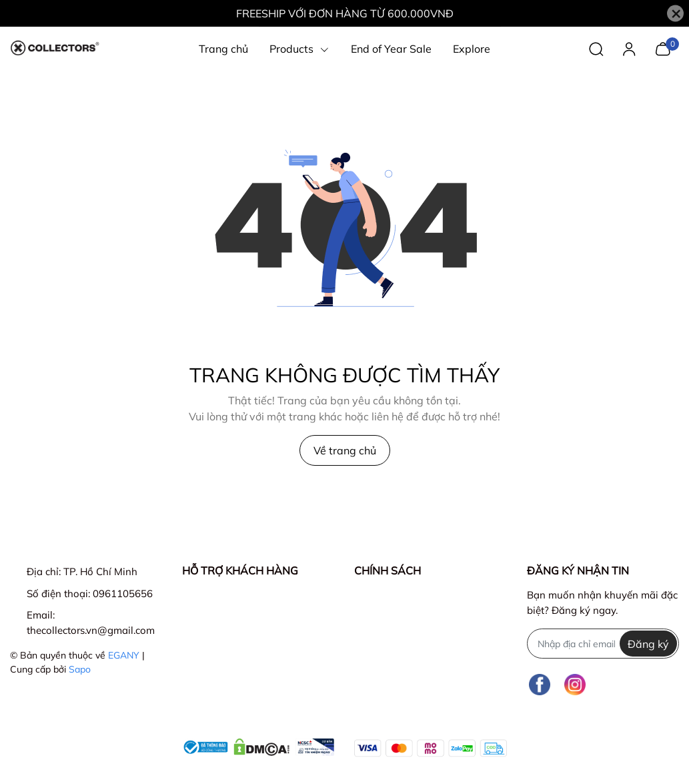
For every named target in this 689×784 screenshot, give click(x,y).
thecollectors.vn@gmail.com (91, 630)
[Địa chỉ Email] (603, 644)
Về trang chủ (345, 450)
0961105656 (123, 594)
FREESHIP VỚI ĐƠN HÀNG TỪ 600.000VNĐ (345, 13)
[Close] (675, 14)
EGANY (124, 655)
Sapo (80, 669)
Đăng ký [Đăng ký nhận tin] (648, 644)
